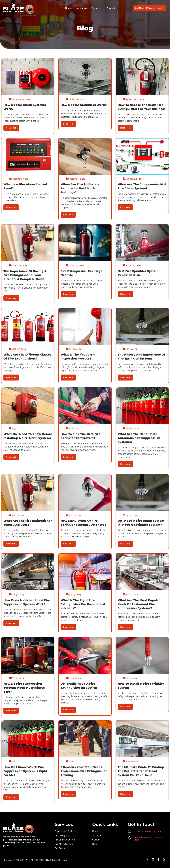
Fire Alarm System (64, 844)
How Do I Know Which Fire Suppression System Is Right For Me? (25, 771)
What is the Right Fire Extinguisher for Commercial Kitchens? (83, 604)
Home (68, 8)
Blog (95, 844)
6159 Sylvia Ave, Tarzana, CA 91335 (148, 839)
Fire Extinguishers (63, 836)
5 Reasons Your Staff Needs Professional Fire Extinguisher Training (84, 771)
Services (97, 8)
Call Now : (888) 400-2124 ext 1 (149, 831)
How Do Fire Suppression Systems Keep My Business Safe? (24, 688)
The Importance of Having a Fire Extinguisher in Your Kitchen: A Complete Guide (25, 275)
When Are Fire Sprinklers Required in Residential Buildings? (80, 188)
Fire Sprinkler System (65, 840)
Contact (111, 8)
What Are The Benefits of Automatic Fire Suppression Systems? (139, 438)
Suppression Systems (65, 831)
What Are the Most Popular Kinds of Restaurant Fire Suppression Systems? (139, 604)
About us (82, 8)
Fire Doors (60, 848)
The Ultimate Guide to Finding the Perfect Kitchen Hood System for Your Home (141, 771)
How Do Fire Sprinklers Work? (84, 105)
